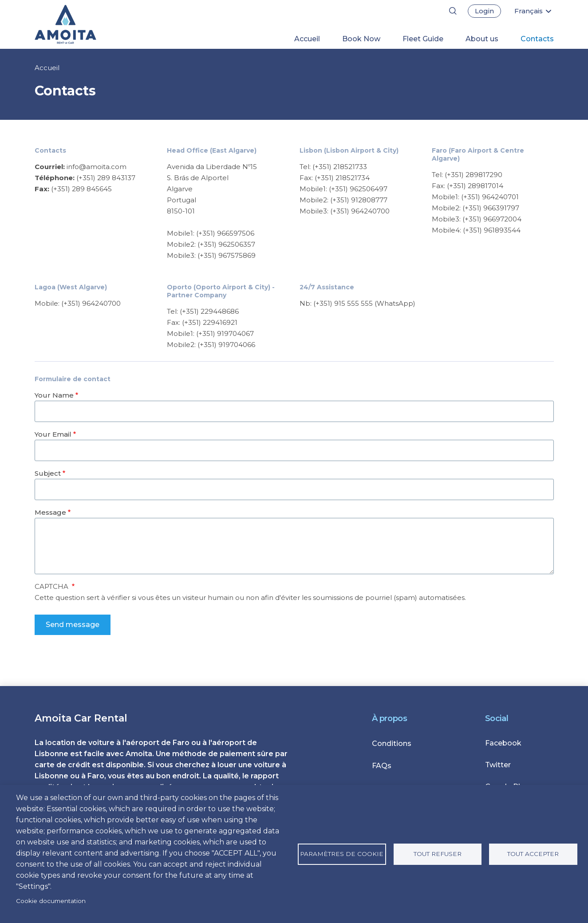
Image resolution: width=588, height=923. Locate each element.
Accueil (307, 39)
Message (50, 512)
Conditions (392, 744)
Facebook (503, 743)
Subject (48, 473)
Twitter (498, 765)
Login (484, 11)
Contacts (537, 39)
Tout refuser (438, 854)
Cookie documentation (51, 901)
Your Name (54, 395)
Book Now (361, 39)
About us (482, 39)
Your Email (53, 434)
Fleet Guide (423, 39)
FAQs (382, 766)
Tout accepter (533, 854)
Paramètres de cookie (342, 854)
